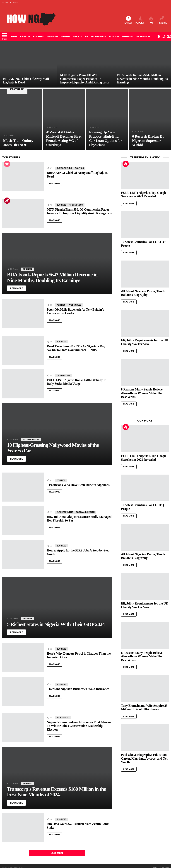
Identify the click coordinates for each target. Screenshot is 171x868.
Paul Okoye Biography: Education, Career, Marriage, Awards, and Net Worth (144, 758)
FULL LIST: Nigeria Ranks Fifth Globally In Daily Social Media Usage (77, 382)
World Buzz (75, 305)
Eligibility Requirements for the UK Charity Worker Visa (145, 342)
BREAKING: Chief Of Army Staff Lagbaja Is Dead (77, 175)
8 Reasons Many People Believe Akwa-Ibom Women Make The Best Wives (142, 393)
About (5, 2)
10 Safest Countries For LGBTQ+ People (143, 244)
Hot (151, 20)
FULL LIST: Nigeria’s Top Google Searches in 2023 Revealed (144, 195)
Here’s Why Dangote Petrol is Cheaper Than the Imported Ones (79, 655)
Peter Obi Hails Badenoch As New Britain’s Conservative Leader (75, 311)
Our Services (142, 37)
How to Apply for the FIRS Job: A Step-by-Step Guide (78, 552)
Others (126, 37)
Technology (99, 37)
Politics (79, 168)
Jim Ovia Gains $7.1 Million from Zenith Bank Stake (78, 826)
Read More (54, 183)
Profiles (25, 37)
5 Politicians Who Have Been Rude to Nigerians (78, 485)
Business (38, 37)
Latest (128, 20)
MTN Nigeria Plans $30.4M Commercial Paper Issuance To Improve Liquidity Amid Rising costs (79, 211)
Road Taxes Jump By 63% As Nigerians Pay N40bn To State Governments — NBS (76, 348)
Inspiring (52, 37)
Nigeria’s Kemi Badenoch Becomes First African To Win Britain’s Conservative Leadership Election (79, 726)
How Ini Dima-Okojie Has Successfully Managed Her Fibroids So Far (79, 519)
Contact (14, 2)
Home (14, 37)
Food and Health (85, 512)
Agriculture (80, 37)
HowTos (114, 37)
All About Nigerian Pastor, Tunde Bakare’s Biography (143, 293)
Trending (162, 20)
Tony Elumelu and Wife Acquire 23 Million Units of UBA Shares (144, 707)
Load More (57, 853)
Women (65, 37)
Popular (140, 20)
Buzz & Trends (64, 168)
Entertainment (31, 439)
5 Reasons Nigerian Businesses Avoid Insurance (78, 689)
